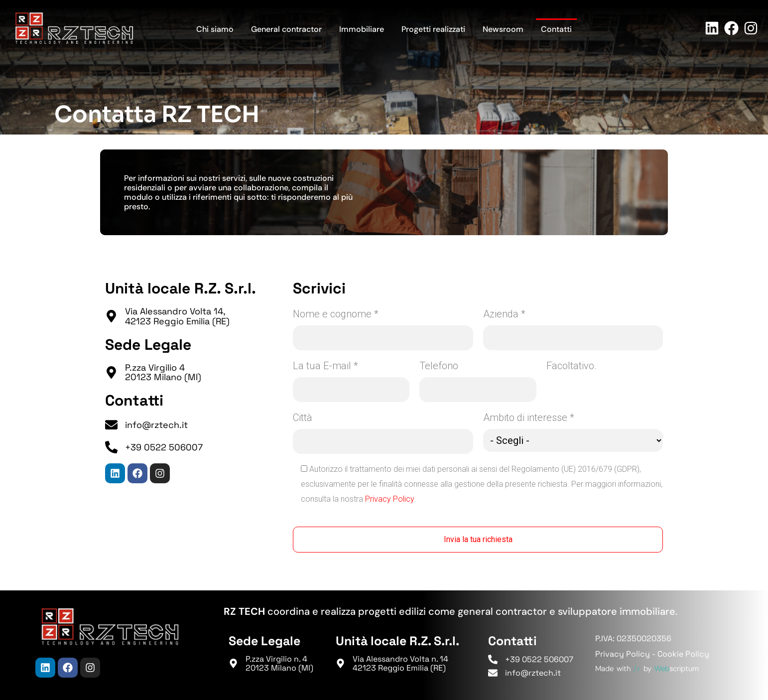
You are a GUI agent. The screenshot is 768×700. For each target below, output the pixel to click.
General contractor (286, 29)
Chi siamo (215, 29)
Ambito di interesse (529, 418)
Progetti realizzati (433, 29)
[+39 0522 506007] (111, 447)
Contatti (556, 29)
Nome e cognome (336, 314)
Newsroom (503, 29)
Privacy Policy (389, 499)
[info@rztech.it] (111, 425)
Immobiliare (362, 29)
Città (303, 418)
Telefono (439, 366)
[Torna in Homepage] (74, 28)
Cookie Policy (683, 654)
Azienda (504, 314)
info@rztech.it (156, 425)
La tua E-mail (325, 366)
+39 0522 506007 (164, 447)
